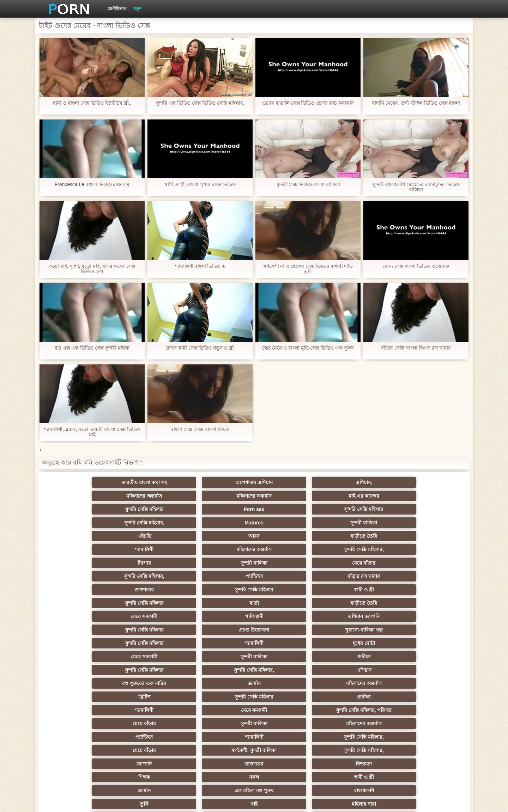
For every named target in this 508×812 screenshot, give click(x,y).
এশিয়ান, (220, 482)
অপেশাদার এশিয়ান (150, 482)
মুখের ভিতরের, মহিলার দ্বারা (427, 724)
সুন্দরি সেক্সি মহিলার (81, 496)
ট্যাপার (81, 523)
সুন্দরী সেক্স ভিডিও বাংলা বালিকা (308, 184)
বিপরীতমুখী (81, 737)
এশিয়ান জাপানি (219, 549)
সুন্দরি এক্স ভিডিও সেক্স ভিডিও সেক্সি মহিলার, (200, 103)
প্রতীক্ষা (427, 563)
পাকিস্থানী (150, 549)
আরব (150, 509)
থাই (150, 643)
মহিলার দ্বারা (220, 643)
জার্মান (358, 576)
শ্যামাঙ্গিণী (288, 509)
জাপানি (288, 616)
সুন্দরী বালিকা (427, 496)
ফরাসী (358, 710)
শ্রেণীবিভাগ (117, 9)
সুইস (358, 697)
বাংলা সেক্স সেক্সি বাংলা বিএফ (200, 429)
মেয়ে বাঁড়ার (219, 523)
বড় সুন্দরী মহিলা (289, 724)
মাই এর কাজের (427, 482)
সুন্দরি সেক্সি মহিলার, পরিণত (427, 590)
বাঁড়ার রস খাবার (427, 523)
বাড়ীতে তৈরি (219, 509)
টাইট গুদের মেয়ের (289, 737)
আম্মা (289, 657)
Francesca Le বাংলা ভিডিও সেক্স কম (92, 184)
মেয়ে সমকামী (81, 549)
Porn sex (150, 496)
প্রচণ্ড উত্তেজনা (358, 549)
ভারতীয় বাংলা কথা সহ (81, 482)
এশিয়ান (220, 576)
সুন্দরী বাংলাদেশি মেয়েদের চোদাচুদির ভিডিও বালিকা (416, 187)
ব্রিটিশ (81, 590)
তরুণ (289, 683)
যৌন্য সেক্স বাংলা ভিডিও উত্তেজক (416, 266)
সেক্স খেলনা (150, 710)
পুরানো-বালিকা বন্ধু (427, 549)
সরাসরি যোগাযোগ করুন (289, 710)
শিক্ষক (81, 630)
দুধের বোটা (220, 563)
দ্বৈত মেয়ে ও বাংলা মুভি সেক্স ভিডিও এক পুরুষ (308, 348)
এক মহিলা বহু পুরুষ (358, 630)
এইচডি (81, 509)
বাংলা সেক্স (150, 737)
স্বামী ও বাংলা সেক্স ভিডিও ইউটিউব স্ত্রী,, (92, 103)
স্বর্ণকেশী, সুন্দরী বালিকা (150, 616)
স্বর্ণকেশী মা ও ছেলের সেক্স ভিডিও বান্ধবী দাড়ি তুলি (308, 269)
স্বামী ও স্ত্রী (220, 536)
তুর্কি (81, 643)
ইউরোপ (219, 670)
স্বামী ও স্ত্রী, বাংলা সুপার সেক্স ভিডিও (200, 184)
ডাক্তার (358, 724)
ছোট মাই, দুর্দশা (427, 657)
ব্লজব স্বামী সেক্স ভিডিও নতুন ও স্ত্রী (200, 348)
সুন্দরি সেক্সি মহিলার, (289, 496)
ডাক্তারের (81, 536)
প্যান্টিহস (358, 523)
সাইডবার (150, 670)
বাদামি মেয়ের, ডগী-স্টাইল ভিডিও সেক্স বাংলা (416, 103)
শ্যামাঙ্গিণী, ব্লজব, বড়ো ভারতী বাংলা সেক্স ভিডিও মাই (92, 432)
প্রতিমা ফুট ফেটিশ (358, 643)
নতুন (137, 9)
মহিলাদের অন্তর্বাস (288, 482)
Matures (358, 496)
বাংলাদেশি (427, 630)
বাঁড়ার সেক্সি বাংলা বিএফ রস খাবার (416, 348)
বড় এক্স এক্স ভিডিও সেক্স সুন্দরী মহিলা (92, 348)
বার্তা (358, 536)
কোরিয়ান (81, 724)
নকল (150, 630)
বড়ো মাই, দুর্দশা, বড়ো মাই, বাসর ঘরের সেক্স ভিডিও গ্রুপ (92, 269)
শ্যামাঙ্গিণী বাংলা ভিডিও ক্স (200, 266)
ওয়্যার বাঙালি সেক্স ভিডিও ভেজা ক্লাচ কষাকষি (308, 103)
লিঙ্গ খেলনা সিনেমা (220, 724)
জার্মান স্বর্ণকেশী (219, 683)
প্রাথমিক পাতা (379, 801)
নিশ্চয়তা (427, 616)
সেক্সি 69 (219, 710)
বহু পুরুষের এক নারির (289, 576)
